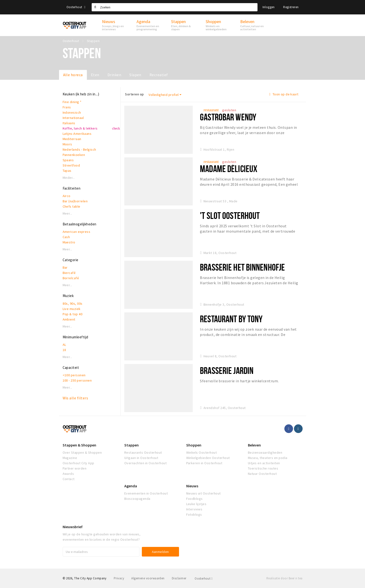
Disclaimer (179, 578)
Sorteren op (134, 94)
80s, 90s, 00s (73, 303)
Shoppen (194, 445)
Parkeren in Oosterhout (204, 463)
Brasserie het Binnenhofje (242, 267)
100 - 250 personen (77, 380)
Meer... (67, 214)
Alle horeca (73, 75)
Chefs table (72, 206)
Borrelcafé (71, 278)
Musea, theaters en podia (268, 458)
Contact (69, 479)
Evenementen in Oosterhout (146, 493)
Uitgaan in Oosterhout (141, 458)
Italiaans (69, 123)
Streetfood (71, 165)
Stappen (132, 445)
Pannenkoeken (74, 155)
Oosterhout (76, 7)
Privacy (119, 578)
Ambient (69, 319)
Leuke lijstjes (196, 504)
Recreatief (159, 75)
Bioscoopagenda (137, 499)
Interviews (194, 509)
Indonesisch (72, 112)
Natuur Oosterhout (262, 474)
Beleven (254, 445)
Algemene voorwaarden (148, 578)
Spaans (68, 160)
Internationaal (73, 118)
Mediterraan (72, 139)
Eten (95, 75)
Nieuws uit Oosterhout (203, 493)
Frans (67, 107)
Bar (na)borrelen (75, 201)
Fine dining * (72, 102)
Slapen (135, 75)
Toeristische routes (263, 468)
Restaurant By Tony (231, 319)
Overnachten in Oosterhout (145, 463)
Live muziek (72, 309)
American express (77, 232)
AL (64, 345)
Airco (67, 196)
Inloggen (269, 7)
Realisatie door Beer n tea (284, 578)
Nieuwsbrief (73, 527)
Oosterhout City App (78, 463)
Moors (67, 144)
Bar (65, 267)
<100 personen (74, 375)
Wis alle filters (75, 398)
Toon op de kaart (284, 94)
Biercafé (69, 273)
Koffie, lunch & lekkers (80, 128)
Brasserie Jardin (227, 370)
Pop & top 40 (73, 314)
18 (64, 350)
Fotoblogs (194, 514)
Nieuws (192, 486)
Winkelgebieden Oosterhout (208, 458)
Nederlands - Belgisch (79, 149)
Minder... (69, 178)
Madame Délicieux (229, 169)
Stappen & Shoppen (79, 445)
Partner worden (75, 468)
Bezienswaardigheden (265, 452)
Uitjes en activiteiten (264, 463)
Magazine (70, 458)
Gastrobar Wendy (228, 117)
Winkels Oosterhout (202, 452)
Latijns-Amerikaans (77, 134)
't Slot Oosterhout (230, 215)
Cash (66, 237)
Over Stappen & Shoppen (82, 452)
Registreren (291, 7)
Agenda (131, 486)
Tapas (67, 171)
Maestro (69, 242)
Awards (68, 474)
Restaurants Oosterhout (143, 452)
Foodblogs (194, 499)
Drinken (114, 75)
